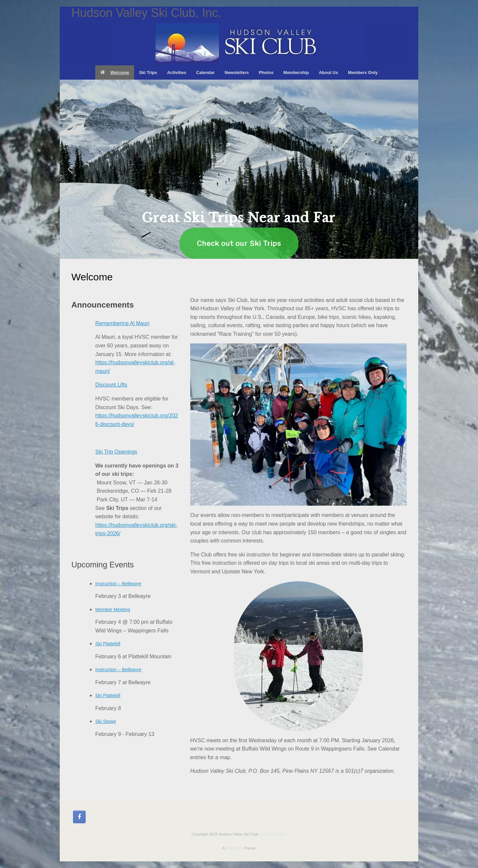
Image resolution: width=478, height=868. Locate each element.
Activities (177, 72)
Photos (266, 72)
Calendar (205, 72)
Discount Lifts (111, 385)
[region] (239, 169)
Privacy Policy (275, 834)
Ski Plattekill (108, 644)
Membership (296, 72)
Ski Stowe (106, 721)
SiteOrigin (234, 848)
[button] (70, 169)
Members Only (363, 72)
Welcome (115, 72)
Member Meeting (113, 610)
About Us (328, 72)
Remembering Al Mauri (122, 323)
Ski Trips (148, 72)
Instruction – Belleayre (118, 584)
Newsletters (237, 72)
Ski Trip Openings (116, 452)
